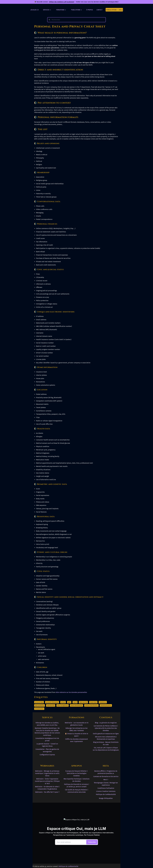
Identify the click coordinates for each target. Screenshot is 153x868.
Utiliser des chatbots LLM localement (62, 2)
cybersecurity (51, 705)
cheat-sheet (93, 702)
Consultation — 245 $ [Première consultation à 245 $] (114, 10)
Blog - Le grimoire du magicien (106, 723)
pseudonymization (106, 705)
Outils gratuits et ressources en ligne (106, 734)
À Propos (90, 10)
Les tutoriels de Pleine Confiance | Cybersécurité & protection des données (106, 728)
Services (47, 10)
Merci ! (106, 780)
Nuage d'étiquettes (106, 798)
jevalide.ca (35, 10)
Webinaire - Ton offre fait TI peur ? (47, 792)
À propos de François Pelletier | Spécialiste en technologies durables (77, 773)
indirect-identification (91, 705)
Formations (61, 10)
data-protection (40, 705)
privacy (63, 702)
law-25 (75, 702)
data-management (63, 705)
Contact (99, 10)
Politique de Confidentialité (106, 794)
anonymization (39, 709)
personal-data (39, 702)
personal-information (52, 702)
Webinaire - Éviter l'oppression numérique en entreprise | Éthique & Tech (47, 781)
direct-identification (76, 705)
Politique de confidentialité (68, 866)
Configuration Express (47, 755)
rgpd (69, 702)
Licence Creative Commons (106, 791)
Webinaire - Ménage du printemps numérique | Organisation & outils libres (47, 773)
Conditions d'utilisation (106, 788)
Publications (76, 10)
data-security (83, 702)
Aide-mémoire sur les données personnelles (71, 692)
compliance (103, 702)
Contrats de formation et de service (106, 776)
